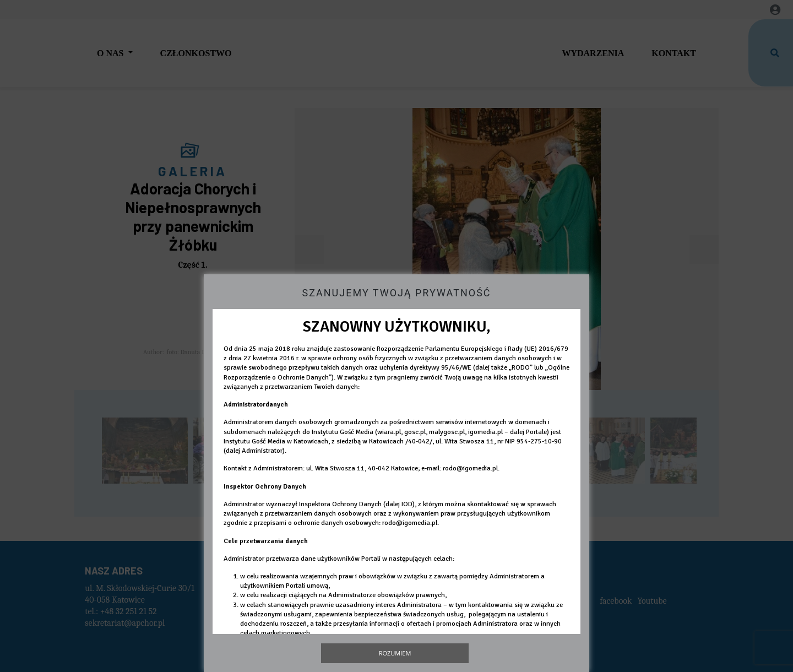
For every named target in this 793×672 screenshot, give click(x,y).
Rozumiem (395, 653)
